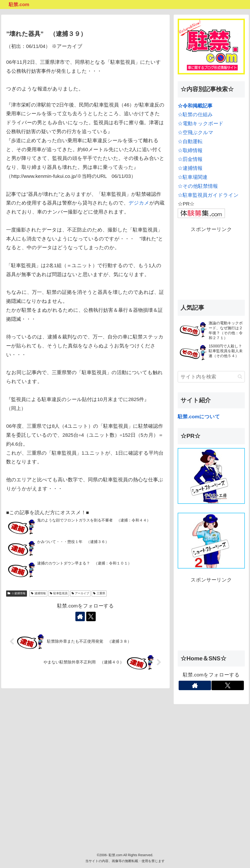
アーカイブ (80, 593)
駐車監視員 (59, 593)
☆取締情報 (190, 150)
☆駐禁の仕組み (195, 114)
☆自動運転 (190, 141)
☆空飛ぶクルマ (196, 132)
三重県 (99, 593)
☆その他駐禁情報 (198, 186)
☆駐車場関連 (193, 177)
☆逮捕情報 (17, 593)
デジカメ (139, 203)
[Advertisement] (211, 263)
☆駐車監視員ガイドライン (208, 195)
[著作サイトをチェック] (80, 616)
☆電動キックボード (201, 123)
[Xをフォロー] (91, 616)
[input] (211, 377)
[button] (240, 377)
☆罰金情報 (190, 159)
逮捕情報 (38, 593)
